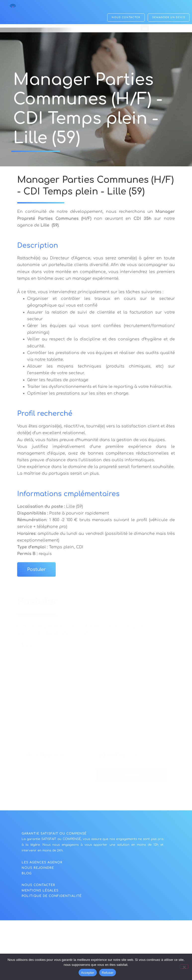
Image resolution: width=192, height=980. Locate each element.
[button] (145, 29)
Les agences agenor (42, 862)
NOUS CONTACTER (38, 885)
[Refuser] (184, 967)
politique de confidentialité (52, 896)
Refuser (108, 973)
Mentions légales (40, 890)
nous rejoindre (38, 868)
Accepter (88, 973)
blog (27, 873)
